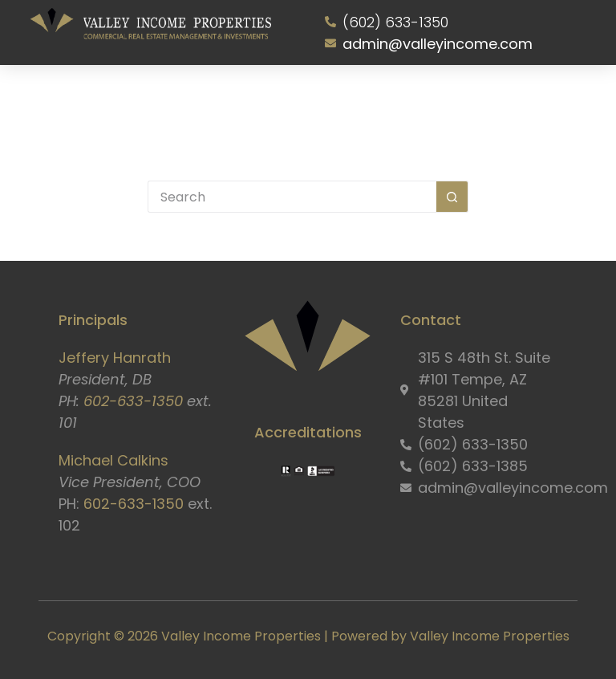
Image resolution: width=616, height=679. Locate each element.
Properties (256, 99)
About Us (124, 99)
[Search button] (452, 197)
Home (71, 99)
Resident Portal (439, 99)
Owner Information (341, 99)
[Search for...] (292, 197)
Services (192, 99)
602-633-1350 (133, 401)
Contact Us (523, 99)
